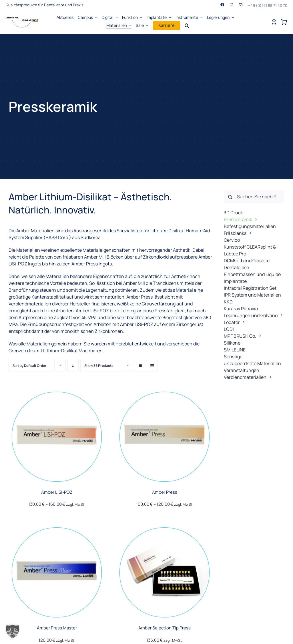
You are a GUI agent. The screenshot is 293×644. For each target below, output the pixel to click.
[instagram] (231, 5)
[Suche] (230, 197)
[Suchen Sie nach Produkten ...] (254, 197)
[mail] (241, 5)
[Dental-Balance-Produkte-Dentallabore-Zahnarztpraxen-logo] (22, 19)
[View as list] (152, 366)
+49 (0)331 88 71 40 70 (268, 5)
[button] (13, 631)
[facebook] (222, 5)
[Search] (187, 26)
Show (99, 366)
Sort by (29, 366)
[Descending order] (73, 366)
